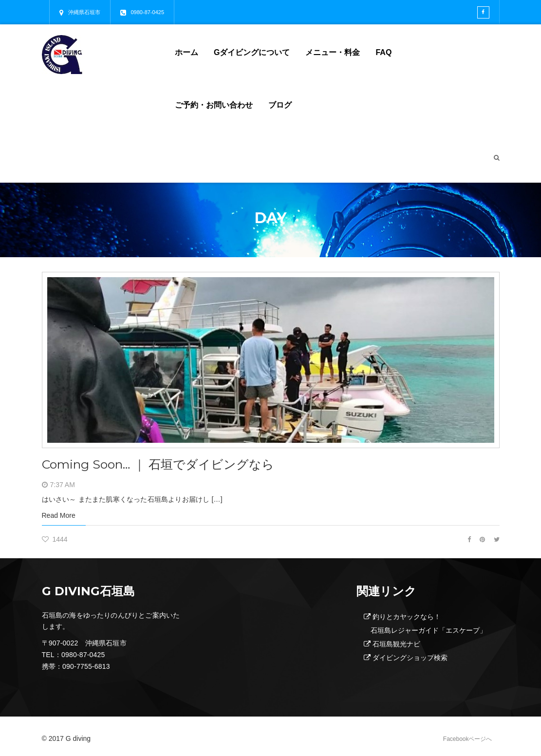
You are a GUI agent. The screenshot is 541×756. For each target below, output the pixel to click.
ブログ (280, 105)
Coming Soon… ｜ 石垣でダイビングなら (158, 464)
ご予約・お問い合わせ (214, 105)
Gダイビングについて (252, 52)
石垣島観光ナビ (396, 644)
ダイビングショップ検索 (410, 658)
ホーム (187, 52)
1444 (55, 539)
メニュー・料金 (333, 52)
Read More (59, 515)
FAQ (383, 52)
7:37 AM (63, 485)
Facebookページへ (468, 739)
